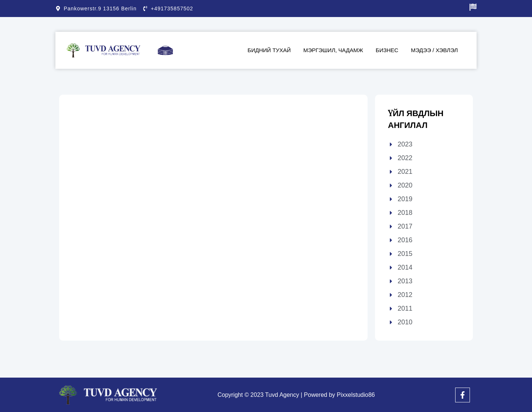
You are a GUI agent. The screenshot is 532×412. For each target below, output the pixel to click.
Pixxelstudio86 (356, 395)
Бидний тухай (269, 50)
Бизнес (387, 50)
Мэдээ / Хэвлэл (434, 50)
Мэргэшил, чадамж (333, 50)
